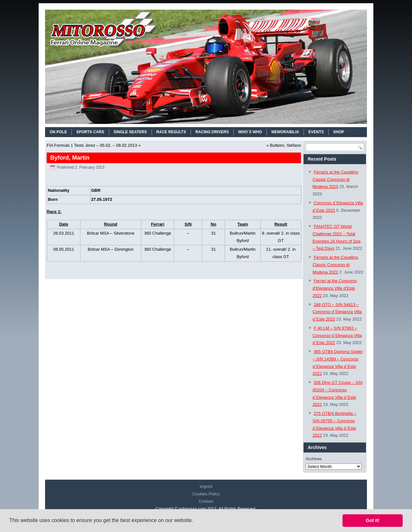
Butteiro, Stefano (285, 145)
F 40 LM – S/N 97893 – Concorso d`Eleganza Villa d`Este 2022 (337, 336)
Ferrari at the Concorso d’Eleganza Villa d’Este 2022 (335, 288)
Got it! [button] (373, 520)
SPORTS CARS (90, 132)
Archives (314, 459)
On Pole (58, 132)
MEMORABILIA (285, 132)
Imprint (206, 486)
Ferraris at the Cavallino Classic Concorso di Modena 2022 (335, 265)
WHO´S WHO (250, 132)
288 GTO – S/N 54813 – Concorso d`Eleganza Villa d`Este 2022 (337, 312)
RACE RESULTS (171, 132)
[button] (195, 521)
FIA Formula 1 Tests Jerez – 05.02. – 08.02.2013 (92, 145)
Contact (206, 501)
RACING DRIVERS (212, 132)
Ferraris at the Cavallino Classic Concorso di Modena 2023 (335, 179)
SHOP (339, 132)
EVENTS (316, 132)
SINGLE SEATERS (130, 132)
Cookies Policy (206, 494)
